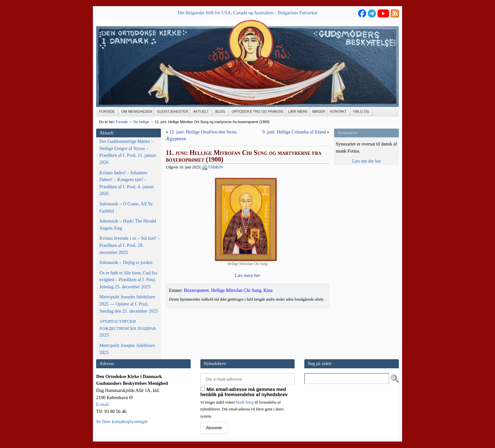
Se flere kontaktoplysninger (122, 421)
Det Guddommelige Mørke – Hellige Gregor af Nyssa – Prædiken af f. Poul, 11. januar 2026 (128, 152)
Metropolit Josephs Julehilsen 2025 (127, 349)
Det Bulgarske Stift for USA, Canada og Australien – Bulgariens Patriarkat (247, 13)
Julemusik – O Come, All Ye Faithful (126, 207)
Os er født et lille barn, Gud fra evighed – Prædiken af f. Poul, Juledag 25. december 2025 (128, 280)
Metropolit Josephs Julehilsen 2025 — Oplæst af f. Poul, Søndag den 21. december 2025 (129, 304)
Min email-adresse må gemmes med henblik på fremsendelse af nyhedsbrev (244, 392)
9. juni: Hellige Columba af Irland (294, 132)
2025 (128, 328)
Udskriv (216, 167)
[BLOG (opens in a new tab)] (221, 112)
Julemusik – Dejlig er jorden (126, 262)
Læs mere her (247, 275)
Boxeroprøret (196, 290)
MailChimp (245, 402)
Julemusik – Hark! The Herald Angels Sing (128, 224)
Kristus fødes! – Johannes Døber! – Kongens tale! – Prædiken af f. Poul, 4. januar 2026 (127, 183)
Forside (122, 122)
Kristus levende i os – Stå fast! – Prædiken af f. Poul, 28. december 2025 (130, 245)
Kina (268, 290)
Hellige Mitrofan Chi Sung (236, 290)
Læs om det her (366, 161)
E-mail (102, 404)
